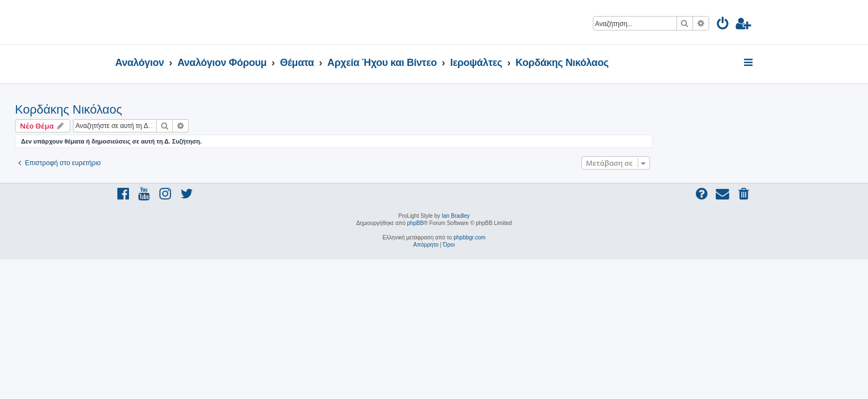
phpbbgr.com (469, 237)
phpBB (415, 223)
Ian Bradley (456, 216)
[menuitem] (723, 25)
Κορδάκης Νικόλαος (169, 109)
